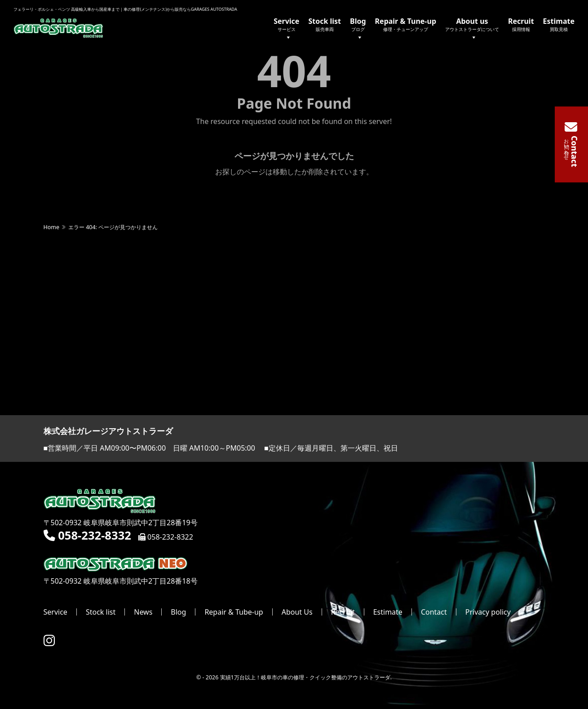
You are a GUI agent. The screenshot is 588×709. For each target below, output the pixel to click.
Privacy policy (488, 612)
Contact (434, 612)
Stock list (325, 24)
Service (286, 29)
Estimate (559, 24)
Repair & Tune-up (406, 24)
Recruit (521, 24)
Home (51, 228)
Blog (358, 29)
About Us (297, 612)
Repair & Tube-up (234, 612)
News (143, 612)
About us (472, 29)
